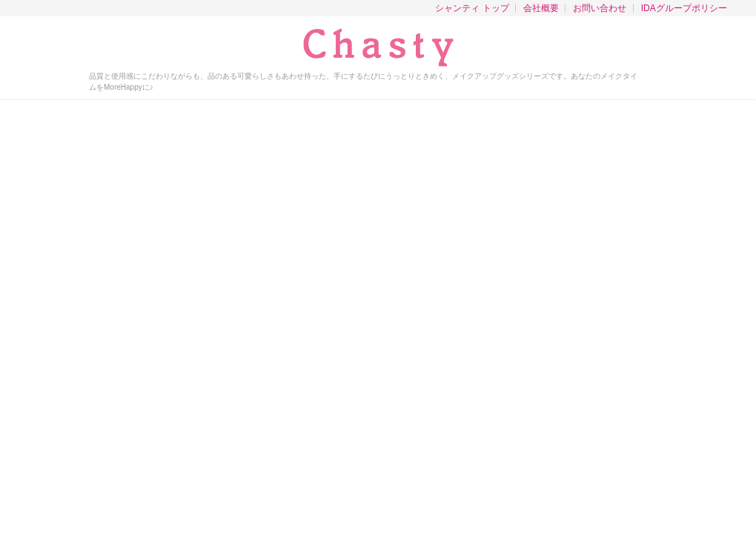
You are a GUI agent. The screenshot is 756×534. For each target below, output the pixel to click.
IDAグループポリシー (684, 8)
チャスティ (378, 47)
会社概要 (541, 8)
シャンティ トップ (472, 8)
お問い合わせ (600, 8)
